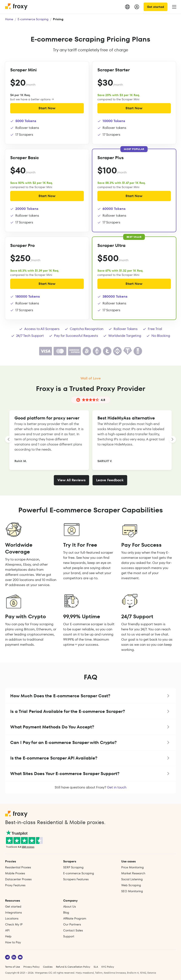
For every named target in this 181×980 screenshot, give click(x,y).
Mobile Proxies (15, 873)
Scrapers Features (76, 879)
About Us (70, 906)
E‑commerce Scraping (79, 873)
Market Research (133, 873)
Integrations (14, 912)
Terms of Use (13, 967)
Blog (66, 912)
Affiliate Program (75, 918)
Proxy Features (15, 885)
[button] (90, 696)
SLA (96, 967)
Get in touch (117, 787)
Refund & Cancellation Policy (73, 967)
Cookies (48, 967)
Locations (12, 918)
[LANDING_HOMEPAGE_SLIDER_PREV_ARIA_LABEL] (9, 439)
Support (69, 936)
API (7, 930)
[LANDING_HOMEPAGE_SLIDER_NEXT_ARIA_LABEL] (172, 439)
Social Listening (132, 879)
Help (8, 936)
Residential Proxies (18, 867)
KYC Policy (108, 967)
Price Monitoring (133, 867)
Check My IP (14, 924)
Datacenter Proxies (18, 879)
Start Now (47, 108)
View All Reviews (71, 480)
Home (9, 19)
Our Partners (72, 924)
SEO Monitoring (132, 891)
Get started (155, 7)
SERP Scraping (73, 867)
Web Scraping (131, 885)
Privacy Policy (31, 967)
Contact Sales (73, 930)
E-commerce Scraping (33, 19)
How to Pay (13, 942)
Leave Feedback (110, 480)
